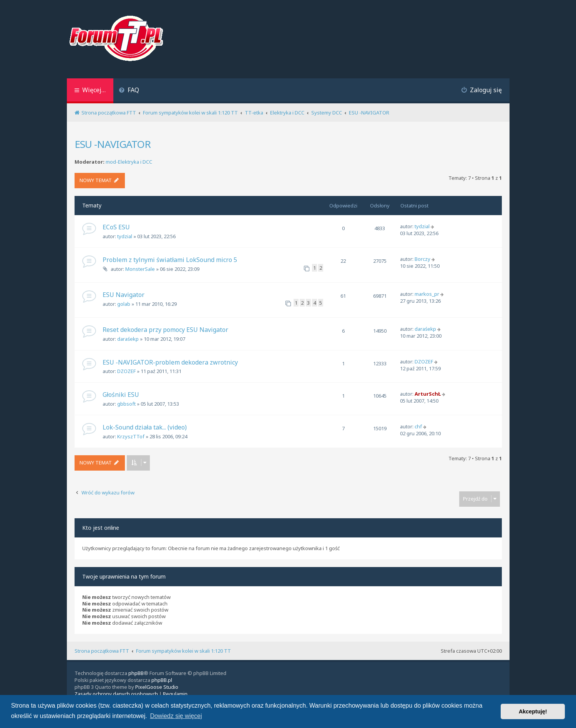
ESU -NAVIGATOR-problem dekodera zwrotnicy (170, 362)
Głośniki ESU (121, 395)
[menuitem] (129, 91)
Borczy (422, 259)
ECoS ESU (116, 227)
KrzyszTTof (131, 436)
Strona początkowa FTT (102, 651)
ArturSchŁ (428, 394)
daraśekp (128, 339)
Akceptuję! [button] (533, 711)
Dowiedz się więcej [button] (176, 716)
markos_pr (427, 294)
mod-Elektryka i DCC (129, 162)
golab (124, 304)
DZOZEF (126, 371)
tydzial (125, 236)
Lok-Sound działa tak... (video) (145, 427)
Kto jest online (101, 528)
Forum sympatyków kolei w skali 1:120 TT (183, 651)
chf (418, 426)
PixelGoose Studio (157, 687)
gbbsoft (126, 404)
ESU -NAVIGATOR (113, 144)
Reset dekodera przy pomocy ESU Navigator (165, 330)
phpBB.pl (162, 680)
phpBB (136, 673)
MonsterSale (140, 269)
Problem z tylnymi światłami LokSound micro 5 (170, 260)
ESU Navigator (124, 295)
